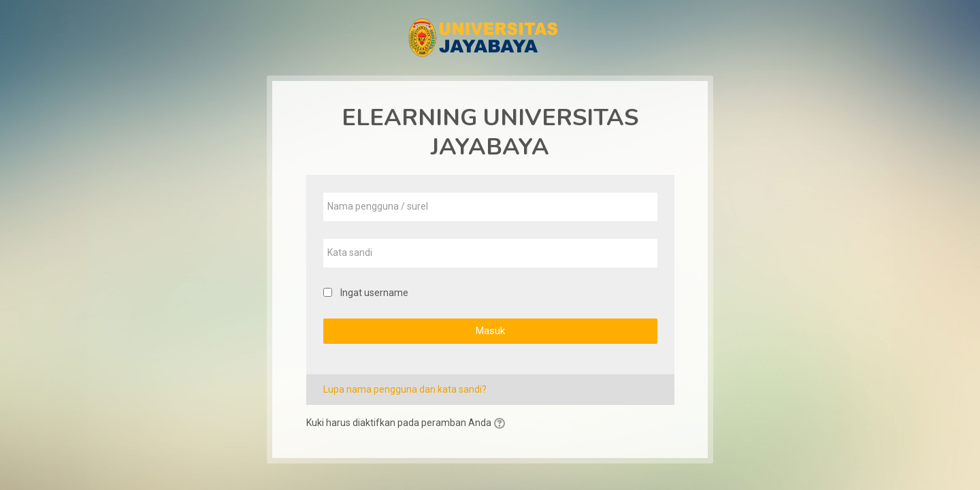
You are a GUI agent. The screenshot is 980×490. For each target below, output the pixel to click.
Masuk (490, 331)
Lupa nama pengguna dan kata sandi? (405, 389)
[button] (502, 424)
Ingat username (374, 293)
